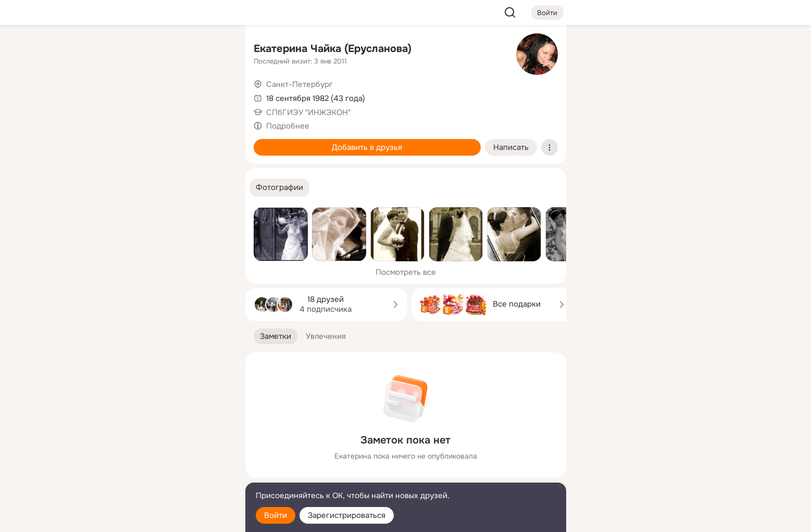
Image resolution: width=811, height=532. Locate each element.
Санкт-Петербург (300, 84)
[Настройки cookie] (168, 518)
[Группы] (214, 50)
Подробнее (288, 126)
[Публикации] (122, 96)
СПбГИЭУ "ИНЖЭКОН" (308, 112)
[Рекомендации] (168, 187)
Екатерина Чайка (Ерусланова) (333, 49)
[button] (279, 188)
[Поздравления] (168, 142)
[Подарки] (122, 142)
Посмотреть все (406, 272)
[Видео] (214, 96)
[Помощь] (122, 187)
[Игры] (214, 142)
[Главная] (122, 50)
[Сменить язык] (168, 474)
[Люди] (168, 96)
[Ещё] (168, 452)
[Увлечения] (168, 50)
